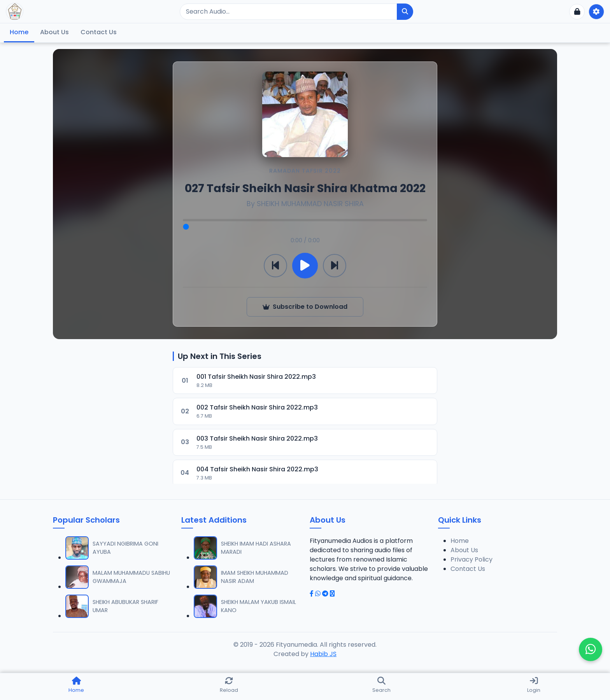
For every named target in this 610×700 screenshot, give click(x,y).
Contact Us (99, 32)
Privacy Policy (472, 559)
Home (19, 32)
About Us (54, 32)
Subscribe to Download (305, 307)
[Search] (288, 12)
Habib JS (323, 654)
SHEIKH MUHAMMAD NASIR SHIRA (310, 204)
